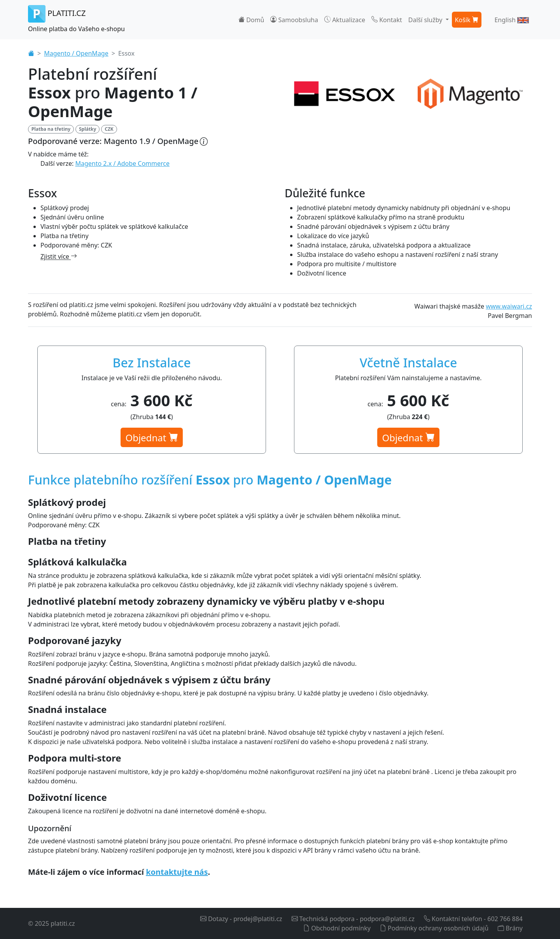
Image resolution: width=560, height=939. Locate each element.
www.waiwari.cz (509, 306)
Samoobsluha (294, 20)
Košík (467, 20)
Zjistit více (59, 256)
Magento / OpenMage (76, 53)
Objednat (151, 438)
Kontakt (387, 20)
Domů (251, 20)
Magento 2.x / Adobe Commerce (123, 163)
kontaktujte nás (177, 872)
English (512, 20)
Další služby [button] (426, 20)
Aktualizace (345, 20)
